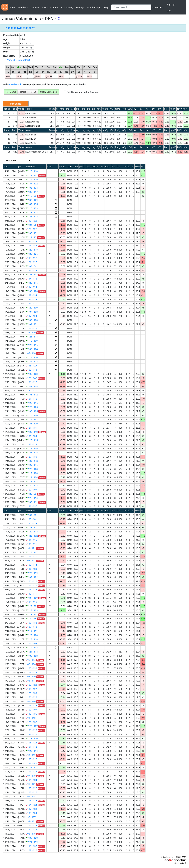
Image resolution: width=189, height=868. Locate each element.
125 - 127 (31, 229)
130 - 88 (31, 619)
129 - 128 (32, 635)
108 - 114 (31, 565)
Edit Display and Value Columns (83, 92)
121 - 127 (31, 262)
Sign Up (170, 4)
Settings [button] (80, 8)
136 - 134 (32, 188)
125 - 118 (32, 453)
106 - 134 (31, 801)
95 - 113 (31, 561)
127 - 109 (32, 598)
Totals (23, 92)
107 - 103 (32, 312)
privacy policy (179, 863)
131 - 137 (31, 506)
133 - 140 (31, 627)
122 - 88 (31, 494)
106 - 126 (31, 730)
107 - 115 (31, 328)
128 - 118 (32, 171)
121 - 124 (31, 299)
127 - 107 (32, 175)
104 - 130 (31, 585)
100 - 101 (31, 519)
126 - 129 (31, 241)
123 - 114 (32, 751)
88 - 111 (31, 681)
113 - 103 (32, 610)
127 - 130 (31, 457)
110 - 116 (31, 602)
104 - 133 (31, 590)
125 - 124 (32, 362)
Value (21, 109)
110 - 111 (31, 594)
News (45, 8)
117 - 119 (31, 287)
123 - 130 (31, 693)
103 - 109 (31, 710)
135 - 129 (32, 200)
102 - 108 (31, 643)
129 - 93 (31, 237)
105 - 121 (31, 556)
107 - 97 (31, 324)
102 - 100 (32, 320)
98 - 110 (31, 718)
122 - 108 (32, 469)
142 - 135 (32, 204)
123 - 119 (32, 573)
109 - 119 (31, 672)
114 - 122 (31, 689)
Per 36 (33, 92)
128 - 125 (32, 254)
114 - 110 (32, 357)
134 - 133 (32, 420)
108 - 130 (31, 668)
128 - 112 (32, 212)
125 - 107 (32, 726)
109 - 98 (31, 515)
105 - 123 (31, 743)
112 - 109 (32, 448)
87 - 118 (31, 776)
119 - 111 (32, 631)
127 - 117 (32, 528)
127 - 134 (31, 295)
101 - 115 (31, 399)
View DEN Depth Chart (18, 60)
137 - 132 (32, 184)
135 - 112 (32, 395)
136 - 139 (31, 436)
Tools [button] (13, 8)
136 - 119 (32, 180)
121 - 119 (32, 842)
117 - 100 (32, 473)
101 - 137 (31, 772)
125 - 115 (32, 440)
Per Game (11, 92)
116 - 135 (31, 846)
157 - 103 (32, 275)
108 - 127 (31, 788)
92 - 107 (31, 817)
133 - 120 (32, 838)
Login (169, 11)
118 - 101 (32, 614)
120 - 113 (32, 250)
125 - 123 (32, 208)
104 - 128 (31, 825)
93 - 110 (31, 677)
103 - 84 (31, 266)
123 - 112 (32, 461)
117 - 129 (31, 809)
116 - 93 (31, 196)
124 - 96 (31, 225)
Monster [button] (35, 8)
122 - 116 (32, 283)
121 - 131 (31, 428)
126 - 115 (32, 403)
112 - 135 (31, 714)
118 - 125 (31, 221)
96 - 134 (31, 660)
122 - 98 (31, 606)
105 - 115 (31, 759)
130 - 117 (32, 192)
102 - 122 (31, 850)
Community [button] (67, 8)
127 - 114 (32, 498)
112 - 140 (31, 763)
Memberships (94, 8)
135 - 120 (32, 424)
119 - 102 (32, 648)
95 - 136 (31, 701)
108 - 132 (31, 623)
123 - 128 (31, 444)
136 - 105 (32, 411)
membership (16, 84)
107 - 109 (31, 316)
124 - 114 (32, 652)
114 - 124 (31, 780)
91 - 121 (31, 548)
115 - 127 (31, 366)
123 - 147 (31, 378)
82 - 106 (31, 664)
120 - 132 (31, 722)
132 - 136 (31, 734)
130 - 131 (31, 391)
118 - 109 (32, 341)
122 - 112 (32, 481)
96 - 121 (31, 784)
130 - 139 (31, 813)
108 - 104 (32, 349)
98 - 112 (31, 755)
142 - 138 (32, 386)
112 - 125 (31, 830)
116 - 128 (31, 569)
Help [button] (106, 8)
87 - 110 (31, 333)
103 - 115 (31, 792)
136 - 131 (32, 233)
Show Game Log (49, 92)
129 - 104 (32, 477)
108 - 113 (31, 370)
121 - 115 (32, 217)
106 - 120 (31, 697)
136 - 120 (32, 291)
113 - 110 (32, 739)
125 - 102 (32, 536)
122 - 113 (32, 768)
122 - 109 (32, 308)
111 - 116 (31, 540)
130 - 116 (32, 465)
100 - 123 (31, 685)
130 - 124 (32, 486)
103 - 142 (31, 246)
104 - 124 (31, 805)
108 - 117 (31, 258)
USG (130, 109)
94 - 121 (31, 821)
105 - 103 (32, 656)
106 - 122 (31, 581)
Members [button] (23, 8)
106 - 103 (32, 374)
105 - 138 (31, 706)
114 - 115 (31, 279)
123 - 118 (32, 639)
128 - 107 (32, 552)
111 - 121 (31, 304)
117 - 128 (31, 270)
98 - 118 (31, 834)
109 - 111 (31, 544)
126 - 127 (31, 382)
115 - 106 (32, 415)
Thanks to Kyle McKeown (20, 28)
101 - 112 (31, 747)
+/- (143, 167)
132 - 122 (32, 577)
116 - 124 (31, 523)
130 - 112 (32, 432)
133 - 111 (32, 502)
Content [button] (54, 8)
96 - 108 (31, 796)
